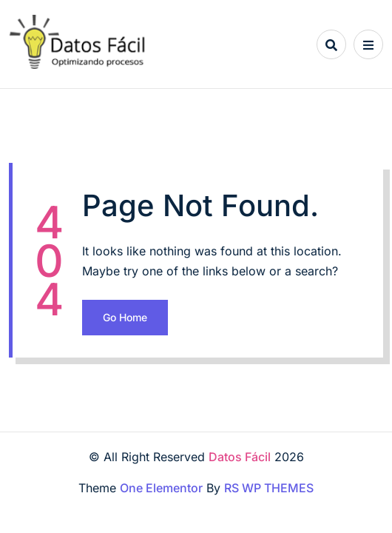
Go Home (125, 317)
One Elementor (161, 488)
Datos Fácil (240, 457)
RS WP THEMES (269, 488)
